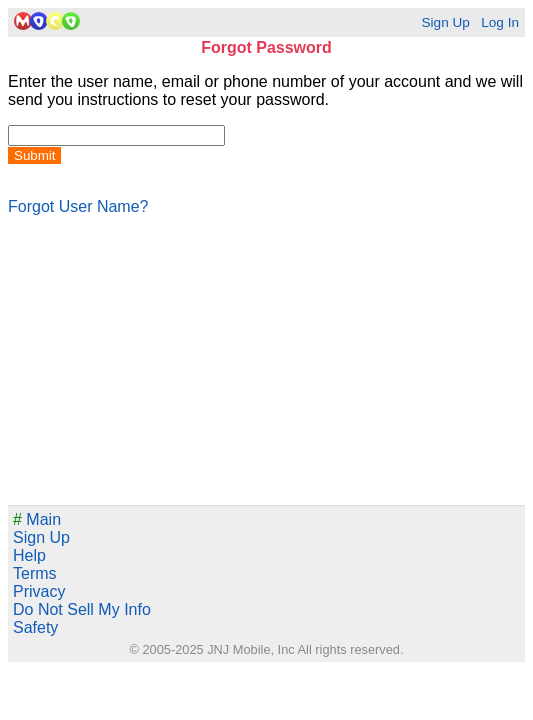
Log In (500, 22)
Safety (35, 627)
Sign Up (445, 22)
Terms (35, 573)
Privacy (39, 591)
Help (29, 555)
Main (37, 519)
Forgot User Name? (78, 206)
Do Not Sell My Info (82, 609)
